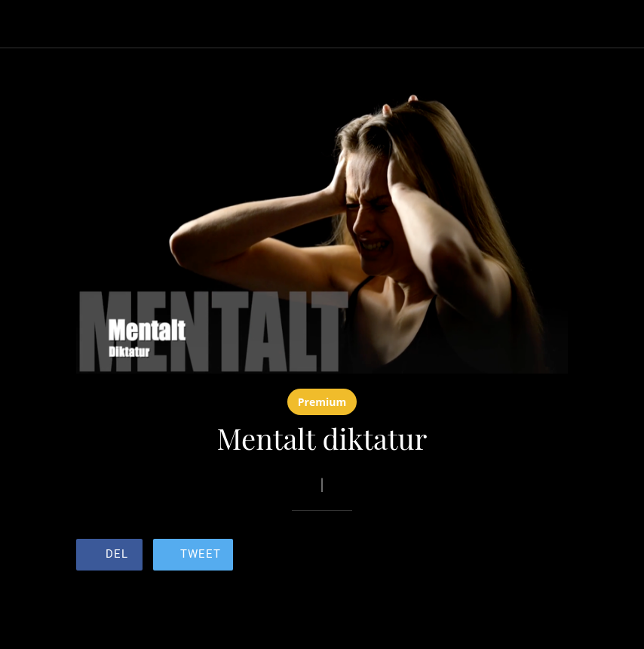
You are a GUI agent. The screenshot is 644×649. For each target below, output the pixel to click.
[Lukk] (24, 24)
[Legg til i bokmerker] (514, 556)
